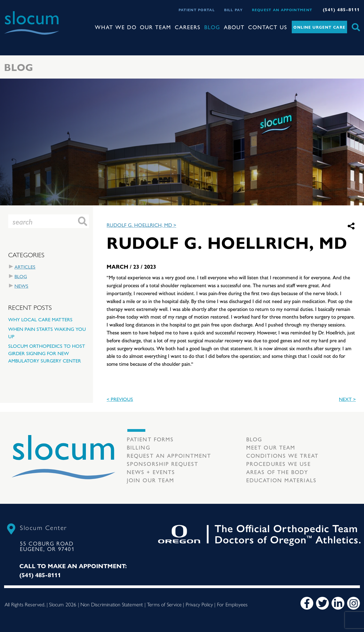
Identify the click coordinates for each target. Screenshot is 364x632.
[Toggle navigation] (8, 40)
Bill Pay (233, 10)
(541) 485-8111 (341, 9)
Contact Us (268, 27)
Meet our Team (271, 447)
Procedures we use (279, 464)
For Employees (232, 604)
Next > (347, 399)
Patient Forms (150, 439)
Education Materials (281, 480)
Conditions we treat (282, 455)
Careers (188, 27)
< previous (120, 399)
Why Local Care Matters (40, 319)
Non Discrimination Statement (112, 604)
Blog (212, 27)
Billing (139, 447)
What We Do (116, 27)
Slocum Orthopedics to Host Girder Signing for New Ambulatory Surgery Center (47, 353)
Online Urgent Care (319, 27)
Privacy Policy (199, 604)
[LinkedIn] (338, 603)
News (21, 286)
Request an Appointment (282, 10)
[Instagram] (354, 603)
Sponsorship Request (163, 464)
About (234, 27)
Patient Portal (197, 10)
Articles (25, 267)
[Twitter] (322, 603)
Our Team (156, 27)
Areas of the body (277, 472)
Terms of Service (164, 604)
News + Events (151, 472)
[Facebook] (307, 603)
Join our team (151, 480)
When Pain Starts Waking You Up (47, 333)
